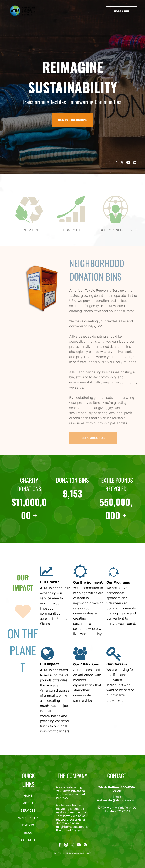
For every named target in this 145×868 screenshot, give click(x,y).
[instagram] (115, 163)
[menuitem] (28, 796)
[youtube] (128, 163)
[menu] (137, 11)
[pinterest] (135, 163)
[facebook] (109, 163)
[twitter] (122, 163)
